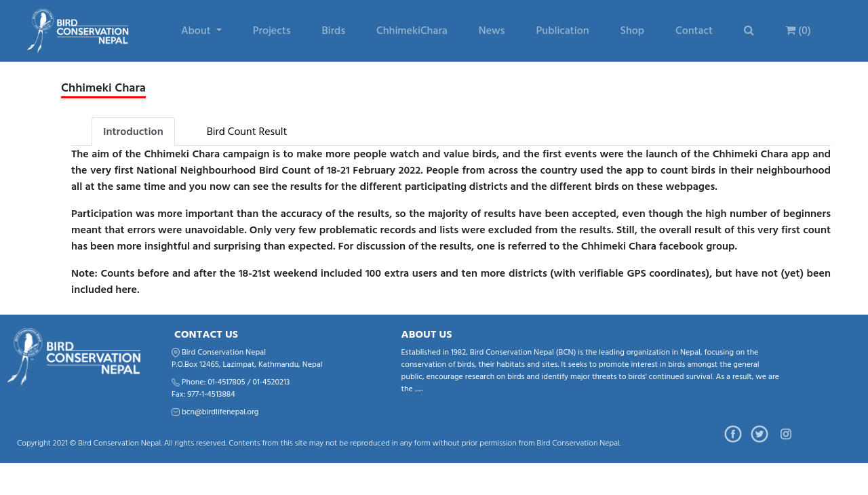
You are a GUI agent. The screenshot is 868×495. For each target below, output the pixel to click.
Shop (632, 31)
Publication (563, 31)
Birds (333, 31)
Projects (272, 31)
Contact (694, 31)
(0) (798, 31)
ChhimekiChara (412, 31)
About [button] (197, 31)
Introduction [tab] (133, 132)
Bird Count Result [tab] (247, 132)
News (492, 31)
